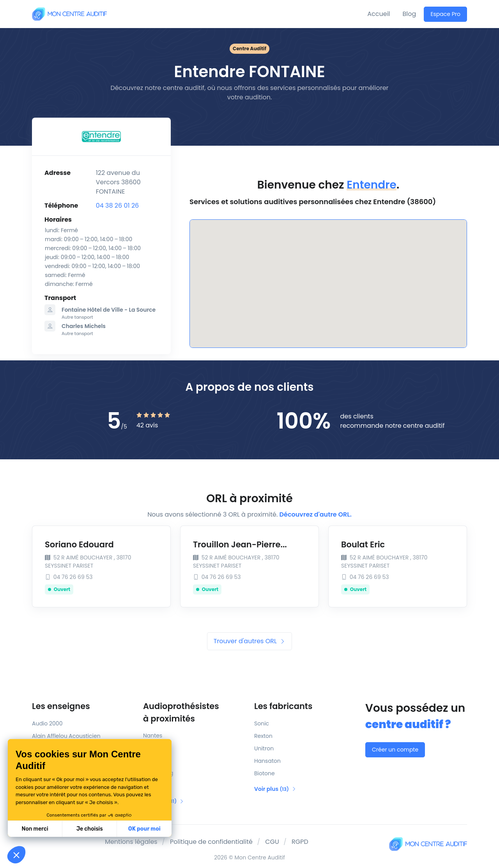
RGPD (300, 842)
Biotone (265, 773)
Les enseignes (61, 706)
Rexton (263, 736)
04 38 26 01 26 (118, 206)
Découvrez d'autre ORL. (316, 514)
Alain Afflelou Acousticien (66, 736)
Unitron (264, 748)
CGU (272, 842)
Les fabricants (283, 706)
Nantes (153, 736)
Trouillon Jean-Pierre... (240, 544)
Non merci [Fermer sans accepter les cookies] (35, 829)
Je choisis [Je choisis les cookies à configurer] (90, 829)
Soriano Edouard (79, 544)
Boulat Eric (363, 544)
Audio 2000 (47, 723)
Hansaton (267, 761)
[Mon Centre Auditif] (69, 14)
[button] (16, 855)
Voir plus (275, 789)
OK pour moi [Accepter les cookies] (144, 829)
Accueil (379, 14)
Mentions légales (131, 842)
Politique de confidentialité (211, 842)
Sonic (262, 723)
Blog (410, 14)
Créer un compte (395, 750)
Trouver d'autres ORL (249, 641)
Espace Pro (445, 14)
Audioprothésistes (194, 713)
